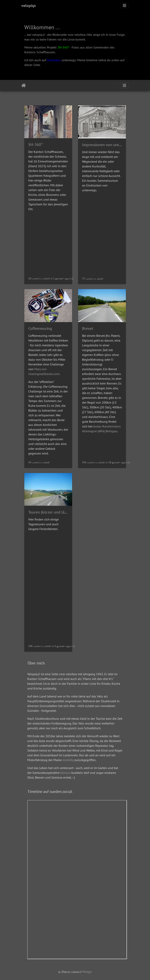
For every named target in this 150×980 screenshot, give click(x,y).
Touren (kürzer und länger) (51, 512)
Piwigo (87, 972)
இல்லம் (24, 85)
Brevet (88, 328)
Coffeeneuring (40, 328)
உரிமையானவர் (70, 972)
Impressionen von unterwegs (107, 145)
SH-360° (64, 47)
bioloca (65, 773)
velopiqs (28, 6)
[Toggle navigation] (125, 6)
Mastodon (54, 60)
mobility (68, 760)
